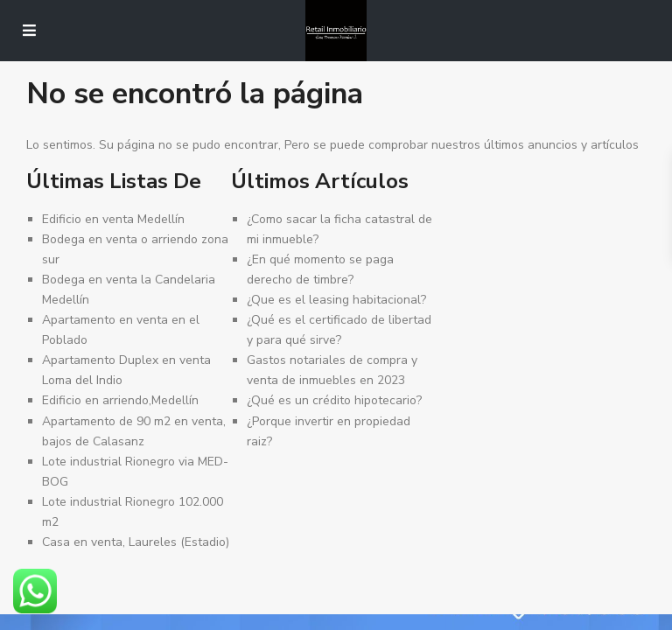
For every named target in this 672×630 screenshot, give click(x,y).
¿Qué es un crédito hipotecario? (334, 400)
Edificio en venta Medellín (113, 219)
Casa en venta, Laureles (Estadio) (136, 542)
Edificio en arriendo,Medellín (120, 400)
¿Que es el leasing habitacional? (336, 300)
